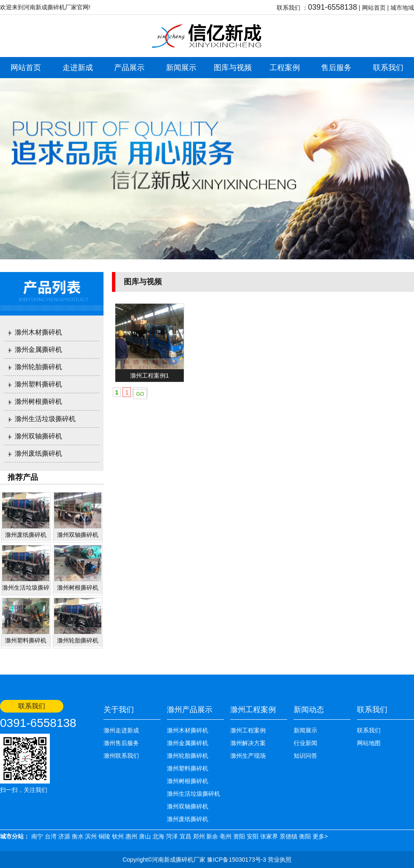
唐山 (145, 836)
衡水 (78, 836)
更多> (320, 836)
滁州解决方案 (248, 743)
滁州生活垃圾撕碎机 (45, 419)
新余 (212, 836)
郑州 (199, 836)
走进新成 (78, 68)
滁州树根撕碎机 (38, 401)
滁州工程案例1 (150, 375)
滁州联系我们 (121, 756)
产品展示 (129, 68)
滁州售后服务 (121, 743)
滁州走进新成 (121, 730)
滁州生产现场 (248, 756)
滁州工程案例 (253, 710)
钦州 (118, 836)
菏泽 (172, 836)
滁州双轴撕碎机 (38, 436)
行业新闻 (305, 743)
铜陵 (104, 836)
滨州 (91, 836)
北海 (158, 836)
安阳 (253, 836)
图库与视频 (233, 68)
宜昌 (185, 836)
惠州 (131, 836)
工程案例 (285, 68)
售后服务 (336, 68)
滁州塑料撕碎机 (38, 384)
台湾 (51, 836)
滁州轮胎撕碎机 (38, 367)
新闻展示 (181, 68)
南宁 (37, 836)
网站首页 (374, 8)
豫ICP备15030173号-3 (236, 860)
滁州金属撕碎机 (38, 350)
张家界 (269, 836)
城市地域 (402, 8)
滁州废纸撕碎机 (38, 453)
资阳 (239, 836)
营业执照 (280, 860)
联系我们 (388, 68)
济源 (64, 836)
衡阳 (305, 836)
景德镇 (289, 836)
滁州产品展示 (190, 710)
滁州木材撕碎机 (38, 332)
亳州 (226, 836)
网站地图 (369, 743)
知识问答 (305, 756)
